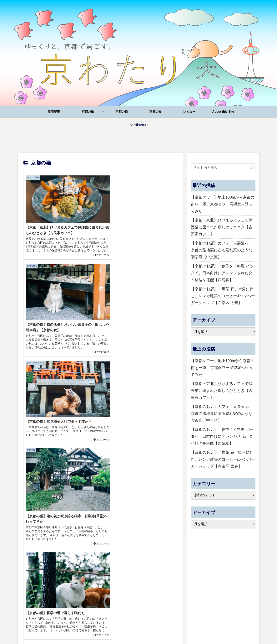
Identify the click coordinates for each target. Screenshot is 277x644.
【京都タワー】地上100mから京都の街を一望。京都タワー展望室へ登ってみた (223, 204)
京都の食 (214, 576)
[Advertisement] (138, 137)
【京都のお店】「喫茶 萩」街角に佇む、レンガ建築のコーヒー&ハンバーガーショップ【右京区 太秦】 (223, 296)
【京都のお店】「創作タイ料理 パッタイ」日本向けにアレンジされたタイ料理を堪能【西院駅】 (222, 273)
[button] (252, 168)
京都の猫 (199, 576)
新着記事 (170, 576)
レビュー (229, 576)
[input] (223, 168)
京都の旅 (184, 576)
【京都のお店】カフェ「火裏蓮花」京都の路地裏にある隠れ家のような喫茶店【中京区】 (222, 250)
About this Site (247, 576)
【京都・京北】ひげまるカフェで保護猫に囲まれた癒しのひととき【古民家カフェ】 (222, 227)
